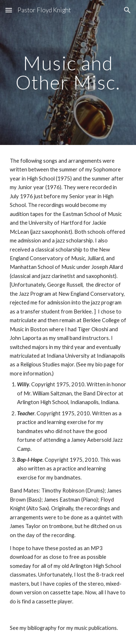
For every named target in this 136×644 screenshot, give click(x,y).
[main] (68, 73)
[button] (9, 10)
